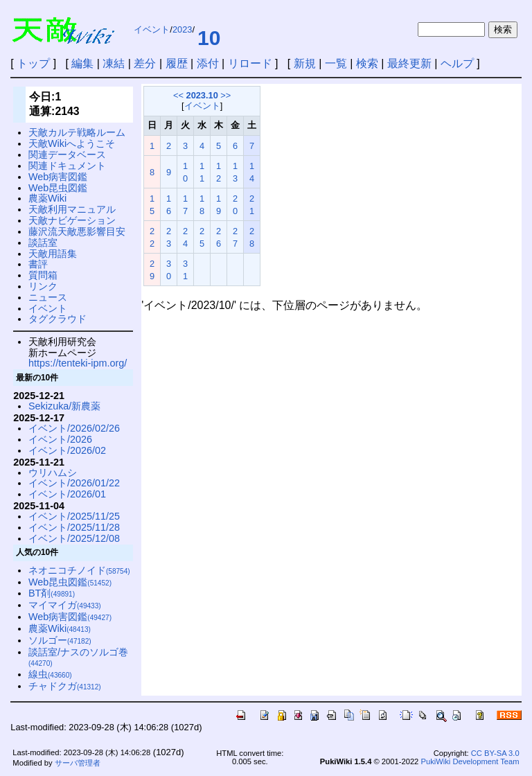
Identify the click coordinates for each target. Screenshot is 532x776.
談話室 (43, 242)
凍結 (114, 63)
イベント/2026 (60, 439)
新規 (305, 63)
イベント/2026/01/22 (74, 483)
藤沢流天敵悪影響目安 (77, 231)
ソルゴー (60, 640)
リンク (43, 286)
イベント (152, 29)
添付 (208, 63)
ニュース (48, 297)
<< (178, 95)
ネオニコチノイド (79, 570)
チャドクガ (65, 686)
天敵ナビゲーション (72, 220)
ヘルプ (457, 63)
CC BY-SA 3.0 (495, 753)
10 (209, 38)
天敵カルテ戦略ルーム (77, 132)
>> (225, 95)
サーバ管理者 (78, 763)
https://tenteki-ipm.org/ (78, 363)
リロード (250, 63)
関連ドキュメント (67, 166)
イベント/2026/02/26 (74, 428)
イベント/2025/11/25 (74, 516)
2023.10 (202, 95)
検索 (367, 63)
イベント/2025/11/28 (74, 527)
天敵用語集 (53, 254)
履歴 (177, 63)
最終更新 (409, 63)
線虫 (50, 674)
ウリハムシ (53, 473)
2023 (182, 29)
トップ (33, 63)
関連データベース (67, 155)
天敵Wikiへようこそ (72, 143)
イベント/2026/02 (67, 450)
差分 (145, 63)
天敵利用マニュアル (72, 209)
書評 (38, 264)
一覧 (336, 63)
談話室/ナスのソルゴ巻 (78, 657)
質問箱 (43, 275)
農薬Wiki (47, 198)
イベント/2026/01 (67, 494)
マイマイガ (65, 605)
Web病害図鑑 (58, 177)
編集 (82, 63)
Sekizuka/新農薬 (64, 406)
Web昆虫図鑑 (58, 188)
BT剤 (52, 593)
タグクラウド (57, 319)
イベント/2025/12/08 (74, 538)
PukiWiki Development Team (470, 761)
